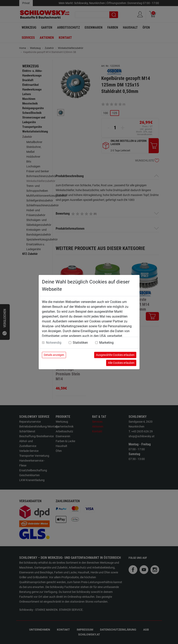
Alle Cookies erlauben (121, 363)
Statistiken (80, 343)
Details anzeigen (54, 355)
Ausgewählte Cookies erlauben (115, 355)
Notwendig (54, 343)
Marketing (106, 343)
